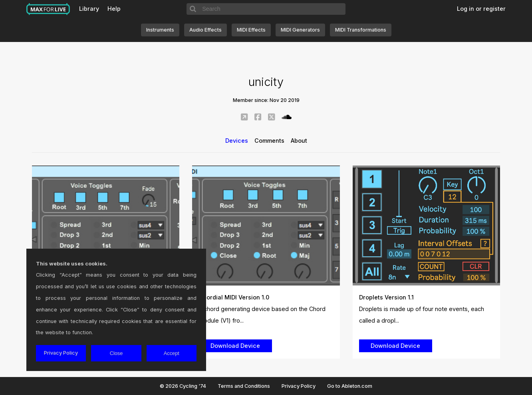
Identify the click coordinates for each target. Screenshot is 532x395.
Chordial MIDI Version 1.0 (234, 297)
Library (89, 9)
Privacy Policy (299, 386)
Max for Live (48, 9)
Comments (269, 141)
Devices (237, 141)
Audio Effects (205, 30)
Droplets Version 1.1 (386, 297)
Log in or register (481, 9)
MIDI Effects (251, 30)
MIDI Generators (300, 30)
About (299, 141)
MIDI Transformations (361, 30)
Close (116, 353)
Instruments (160, 30)
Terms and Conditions (244, 386)
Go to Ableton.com (350, 386)
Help (114, 9)
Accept (172, 353)
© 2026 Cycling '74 (183, 386)
